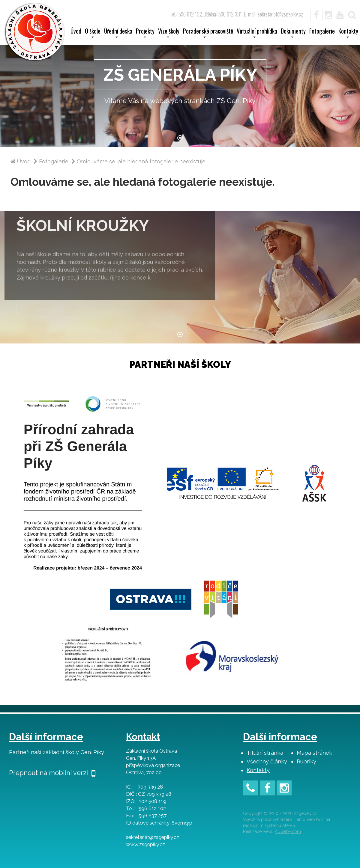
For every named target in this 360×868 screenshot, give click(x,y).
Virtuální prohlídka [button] (257, 33)
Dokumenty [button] (293, 33)
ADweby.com (288, 831)
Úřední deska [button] (118, 33)
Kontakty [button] (348, 33)
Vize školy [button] (169, 33)
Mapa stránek (314, 753)
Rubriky (306, 761)
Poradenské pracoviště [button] (208, 33)
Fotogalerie (322, 32)
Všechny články (267, 761)
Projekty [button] (145, 33)
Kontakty (258, 770)
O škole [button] (93, 33)
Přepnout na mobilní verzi (52, 773)
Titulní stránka (265, 753)
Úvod (76, 32)
